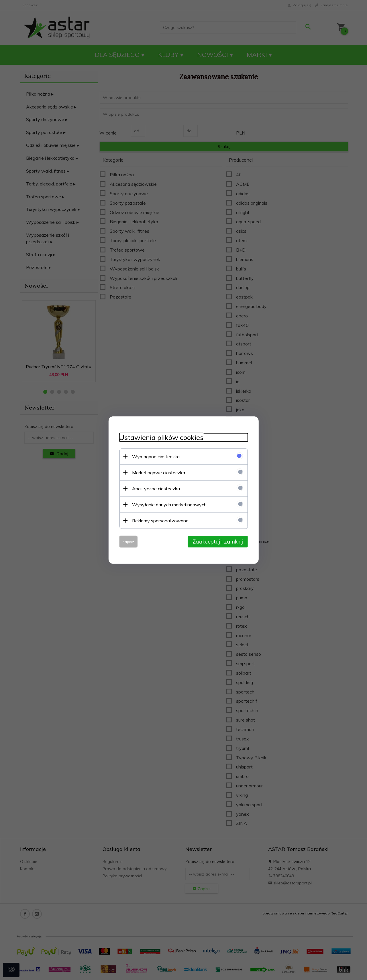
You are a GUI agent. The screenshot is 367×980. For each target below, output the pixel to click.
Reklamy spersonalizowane (159, 520)
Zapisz (127, 541)
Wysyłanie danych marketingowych (168, 504)
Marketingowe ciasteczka (157, 472)
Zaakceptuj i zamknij (219, 541)
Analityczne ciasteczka (155, 488)
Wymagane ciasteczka (154, 456)
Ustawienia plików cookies (160, 437)
